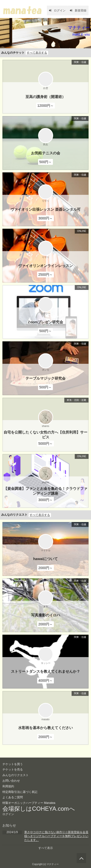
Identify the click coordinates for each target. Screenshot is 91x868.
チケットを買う (13, 764)
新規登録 (78, 10)
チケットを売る (13, 769)
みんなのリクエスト (16, 775)
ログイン (57, 10)
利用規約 (8, 786)
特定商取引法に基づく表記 (20, 792)
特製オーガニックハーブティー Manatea (29, 803)
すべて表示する (37, 53)
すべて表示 (46, 848)
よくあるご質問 (13, 797)
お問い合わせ (11, 781)
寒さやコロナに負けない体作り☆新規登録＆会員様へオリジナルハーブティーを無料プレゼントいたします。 (56, 836)
